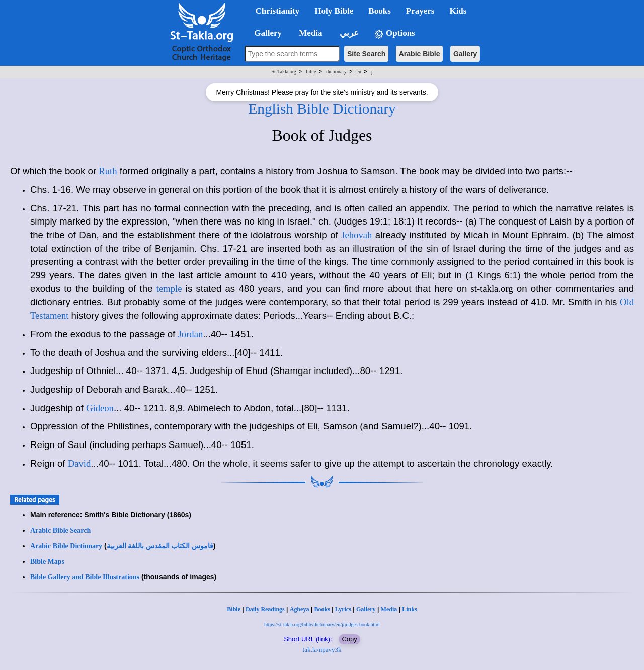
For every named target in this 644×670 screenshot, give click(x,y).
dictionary (336, 72)
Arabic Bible (420, 54)
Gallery (465, 54)
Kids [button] (458, 11)
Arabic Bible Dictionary (66, 546)
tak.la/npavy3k (322, 650)
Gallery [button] (265, 33)
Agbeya (300, 609)
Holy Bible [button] (334, 11)
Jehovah (356, 235)
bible (311, 72)
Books (322, 609)
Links (409, 609)
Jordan (191, 334)
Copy (349, 639)
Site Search (366, 54)
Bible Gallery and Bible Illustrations (85, 577)
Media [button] (310, 33)
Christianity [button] (278, 11)
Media (389, 609)
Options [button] (394, 33)
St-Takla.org (284, 72)
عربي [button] (348, 33)
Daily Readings (265, 609)
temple (169, 289)
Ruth (108, 171)
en (359, 72)
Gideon (100, 408)
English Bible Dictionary (322, 109)
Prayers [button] (420, 11)
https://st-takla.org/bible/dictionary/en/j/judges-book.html (322, 624)
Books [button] (379, 11)
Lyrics (343, 609)
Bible (234, 609)
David (79, 463)
